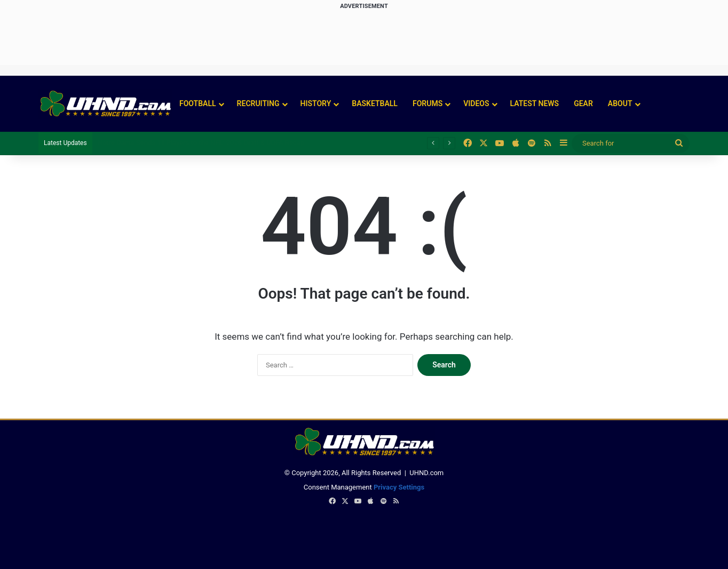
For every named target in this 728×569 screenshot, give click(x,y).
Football (198, 103)
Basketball (375, 103)
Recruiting (258, 103)
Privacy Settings (399, 487)
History (316, 103)
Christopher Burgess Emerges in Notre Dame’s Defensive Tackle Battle (205, 143)
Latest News (535, 103)
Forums (428, 103)
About (620, 103)
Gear (583, 103)
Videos (476, 103)
